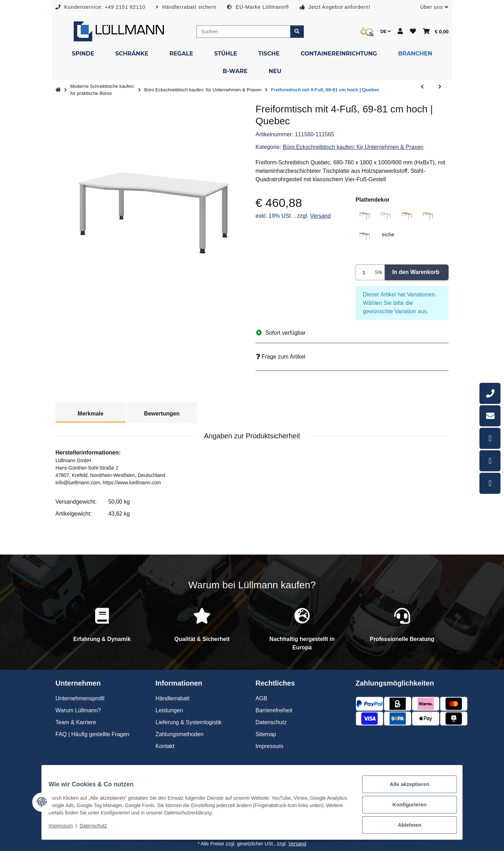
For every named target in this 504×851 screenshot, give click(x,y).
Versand (321, 216)
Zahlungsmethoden (180, 734)
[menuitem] (83, 54)
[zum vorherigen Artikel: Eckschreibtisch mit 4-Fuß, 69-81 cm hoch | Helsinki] (422, 90)
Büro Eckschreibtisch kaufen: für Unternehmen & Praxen (353, 147)
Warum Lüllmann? (78, 710)
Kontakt (165, 746)
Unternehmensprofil (80, 698)
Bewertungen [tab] (162, 414)
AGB (261, 698)
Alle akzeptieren (405, 790)
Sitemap (266, 734)
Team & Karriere (76, 722)
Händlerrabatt (173, 698)
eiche (391, 234)
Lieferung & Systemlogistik (189, 722)
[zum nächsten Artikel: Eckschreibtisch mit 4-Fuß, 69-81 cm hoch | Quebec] (440, 90)
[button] (432, 7)
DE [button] (386, 31)
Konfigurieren (405, 808)
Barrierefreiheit (274, 710)
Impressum (65, 829)
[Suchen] (244, 32)
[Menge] (364, 272)
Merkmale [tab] (91, 414)
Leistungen (169, 710)
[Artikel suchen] (297, 32)
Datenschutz (98, 829)
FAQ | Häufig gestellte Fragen (92, 734)
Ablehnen (405, 826)
